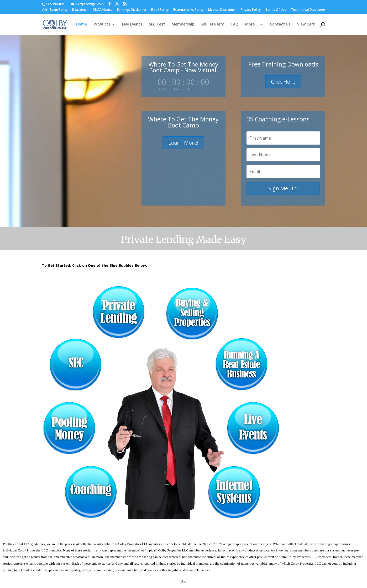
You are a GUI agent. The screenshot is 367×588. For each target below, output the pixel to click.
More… (251, 24)
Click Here (283, 82)
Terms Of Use (276, 10)
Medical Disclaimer (222, 10)
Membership (183, 24)
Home (82, 24)
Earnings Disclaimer (132, 10)
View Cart (306, 24)
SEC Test (157, 24)
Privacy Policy (251, 10)
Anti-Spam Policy (55, 10)
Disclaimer (80, 10)
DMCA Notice (103, 10)
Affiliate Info (213, 24)
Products (102, 24)
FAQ (235, 24)
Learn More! (183, 143)
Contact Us (280, 24)
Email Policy (160, 10)
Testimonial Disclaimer (308, 10)
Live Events (132, 24)
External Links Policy (188, 10)
